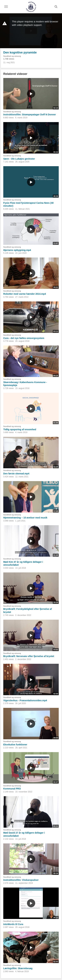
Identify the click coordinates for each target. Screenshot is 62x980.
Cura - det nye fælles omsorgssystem (24, 338)
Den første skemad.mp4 (16, 474)
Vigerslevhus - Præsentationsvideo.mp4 (25, 700)
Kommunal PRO (12, 789)
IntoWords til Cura (13, 924)
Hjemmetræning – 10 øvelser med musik (25, 518)
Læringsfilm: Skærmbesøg (18, 968)
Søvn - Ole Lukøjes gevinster (19, 159)
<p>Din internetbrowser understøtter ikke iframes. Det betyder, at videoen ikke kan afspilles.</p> (31, 31)
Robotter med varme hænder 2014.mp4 (25, 294)
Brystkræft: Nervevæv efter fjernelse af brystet (29, 656)
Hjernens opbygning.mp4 (17, 250)
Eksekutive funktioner (15, 745)
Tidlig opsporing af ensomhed (20, 429)
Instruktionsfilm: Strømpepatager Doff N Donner (30, 115)
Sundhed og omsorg (12, 56)
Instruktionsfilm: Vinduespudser (21, 880)
